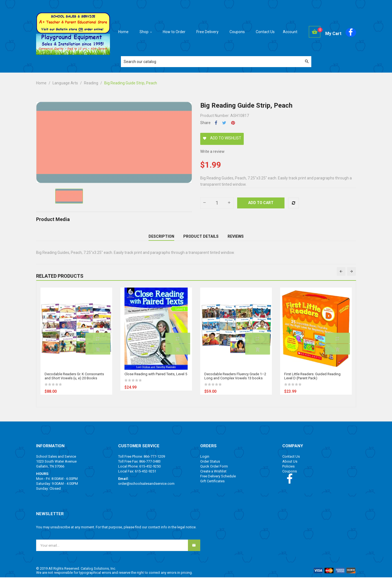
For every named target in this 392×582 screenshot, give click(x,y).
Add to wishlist (222, 138)
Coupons (290, 476)
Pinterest (233, 123)
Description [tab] (161, 239)
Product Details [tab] (201, 239)
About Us (290, 466)
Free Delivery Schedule (218, 481)
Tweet (224, 123)
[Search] (216, 62)
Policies (288, 471)
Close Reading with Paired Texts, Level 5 (156, 379)
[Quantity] (217, 203)
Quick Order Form (214, 471)
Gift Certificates (212, 486)
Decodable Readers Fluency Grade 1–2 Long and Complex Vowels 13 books (235, 381)
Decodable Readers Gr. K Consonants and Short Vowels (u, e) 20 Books (74, 381)
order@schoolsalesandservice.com (146, 488)
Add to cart (261, 203)
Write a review (212, 151)
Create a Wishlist (213, 476)
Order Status (210, 466)
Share (216, 123)
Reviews (236, 239)
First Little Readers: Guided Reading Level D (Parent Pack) (312, 381)
